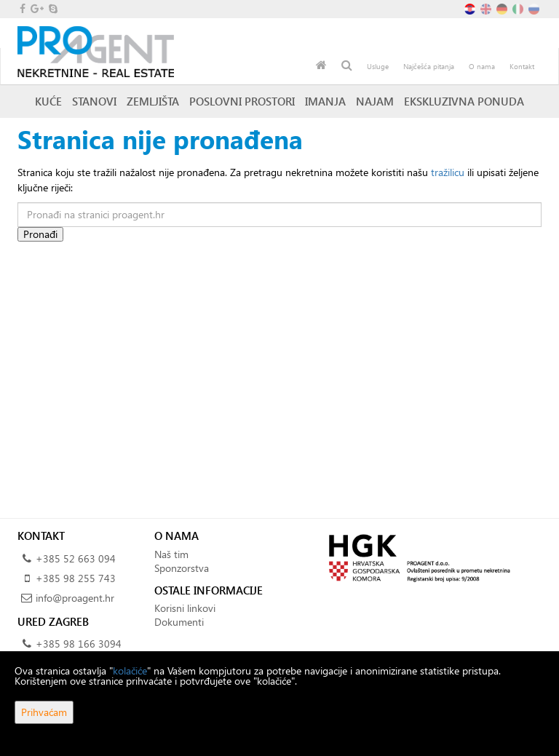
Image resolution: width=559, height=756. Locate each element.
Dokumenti (179, 622)
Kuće (48, 101)
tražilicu (448, 172)
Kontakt (522, 66)
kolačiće (130, 671)
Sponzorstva (182, 568)
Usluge (378, 66)
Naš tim (171, 554)
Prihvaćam (44, 712)
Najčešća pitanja (429, 66)
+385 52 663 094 (76, 558)
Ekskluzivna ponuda (464, 101)
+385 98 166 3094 (79, 644)
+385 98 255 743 (76, 578)
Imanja (325, 101)
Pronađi (40, 234)
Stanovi (94, 101)
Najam (375, 101)
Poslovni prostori (242, 101)
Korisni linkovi (185, 608)
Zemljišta (153, 101)
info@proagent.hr (75, 598)
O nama (482, 66)
